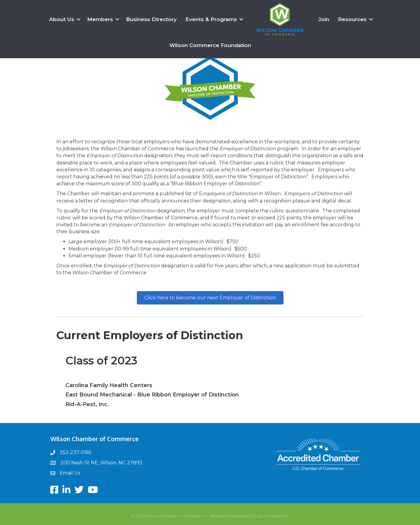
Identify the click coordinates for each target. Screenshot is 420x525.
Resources (352, 19)
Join (324, 19)
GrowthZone (277, 516)
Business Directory (151, 19)
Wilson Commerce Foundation (210, 45)
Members (100, 19)
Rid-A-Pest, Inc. (87, 404)
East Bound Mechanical (99, 395)
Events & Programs (211, 19)
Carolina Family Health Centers (109, 385)
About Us (62, 19)
